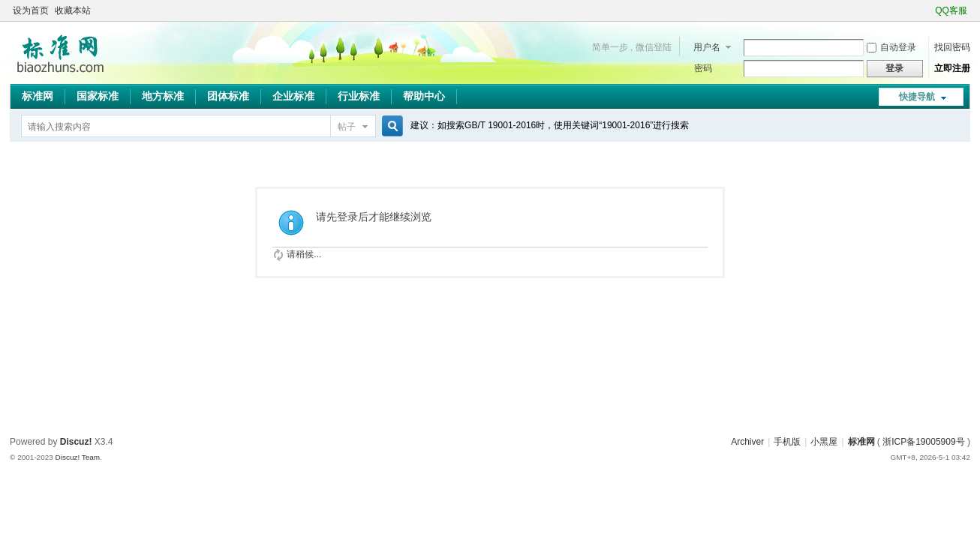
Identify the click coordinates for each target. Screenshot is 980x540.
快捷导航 (917, 97)
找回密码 (952, 47)
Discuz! (76, 442)
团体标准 (228, 96)
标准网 (38, 96)
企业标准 (293, 96)
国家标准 (98, 96)
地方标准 (163, 96)
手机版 (787, 442)
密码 (703, 68)
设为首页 (31, 10)
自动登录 (891, 47)
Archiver (747, 442)
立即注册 (952, 68)
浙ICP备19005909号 (923, 442)
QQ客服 (951, 10)
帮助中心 (424, 96)
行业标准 (359, 96)
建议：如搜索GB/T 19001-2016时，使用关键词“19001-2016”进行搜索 (550, 125)
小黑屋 (824, 442)
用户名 (707, 47)
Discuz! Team (78, 457)
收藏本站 (73, 10)
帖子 (347, 127)
